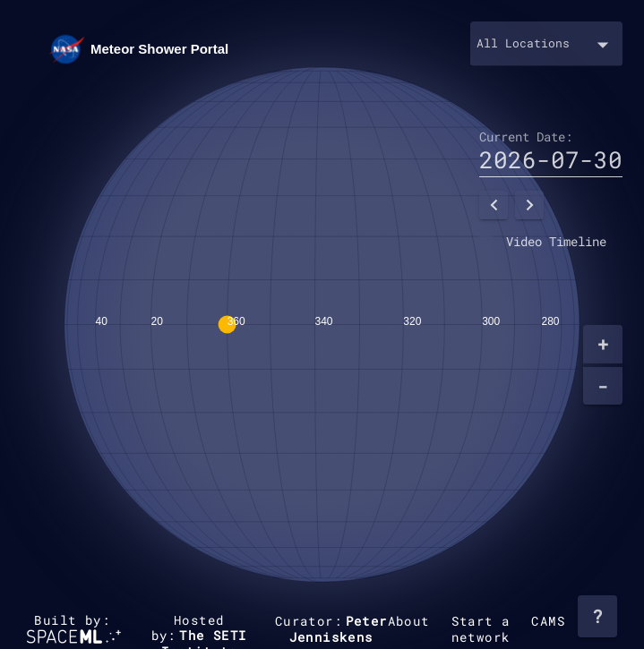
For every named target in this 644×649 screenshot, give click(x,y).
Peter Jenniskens (339, 629)
